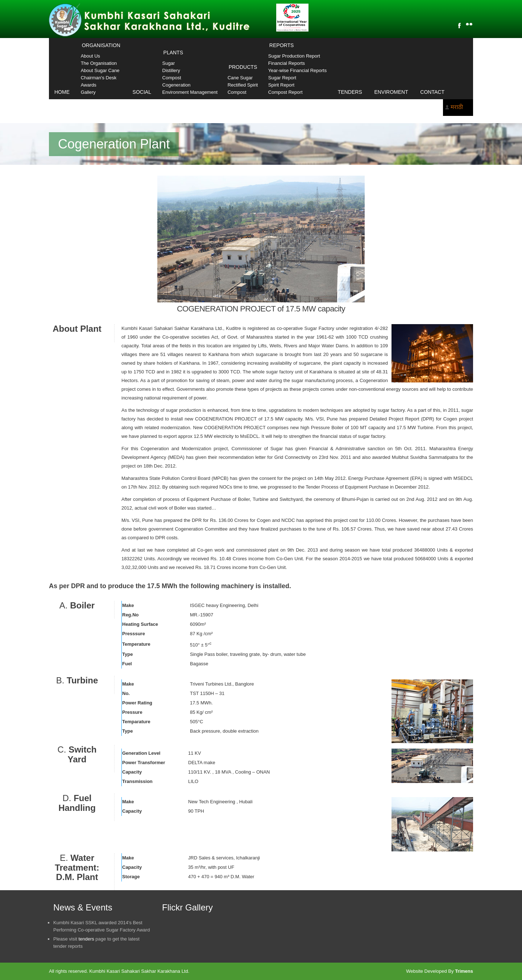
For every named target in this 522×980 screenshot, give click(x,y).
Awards (89, 85)
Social (142, 92)
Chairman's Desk (99, 78)
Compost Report (285, 92)
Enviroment (391, 92)
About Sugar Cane (100, 70)
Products (243, 67)
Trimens (464, 971)
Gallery (88, 92)
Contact (432, 92)
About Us (90, 56)
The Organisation (99, 63)
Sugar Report (282, 78)
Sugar (169, 63)
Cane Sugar (240, 78)
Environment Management (190, 92)
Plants (173, 53)
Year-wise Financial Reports (297, 70)
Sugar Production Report (294, 56)
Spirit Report (281, 85)
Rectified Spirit (243, 85)
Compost (172, 78)
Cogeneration (177, 85)
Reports (281, 45)
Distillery (171, 70)
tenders (86, 939)
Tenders (350, 92)
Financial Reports (287, 63)
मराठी (457, 107)
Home (62, 92)
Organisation (101, 45)
